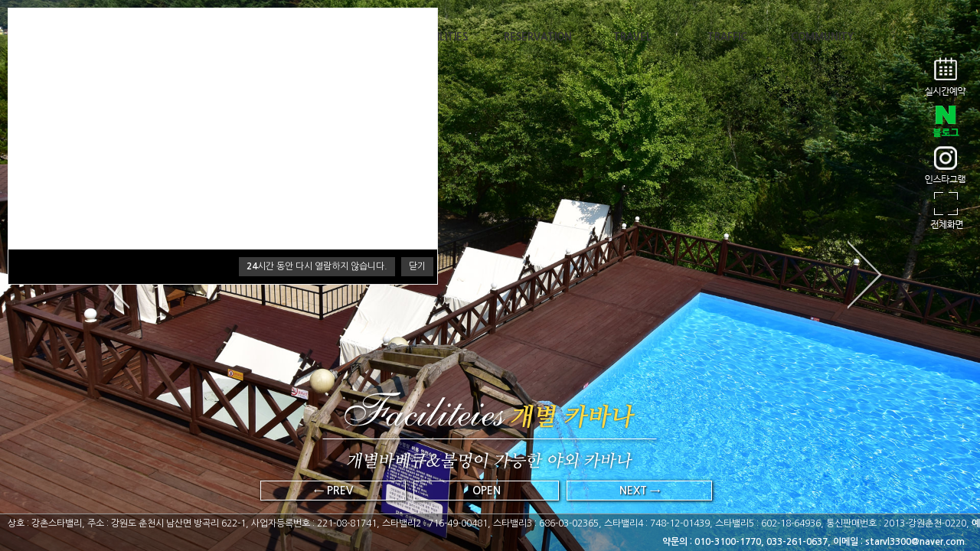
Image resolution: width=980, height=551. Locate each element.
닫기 (417, 266)
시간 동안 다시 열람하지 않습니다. (317, 266)
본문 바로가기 (0, 0)
